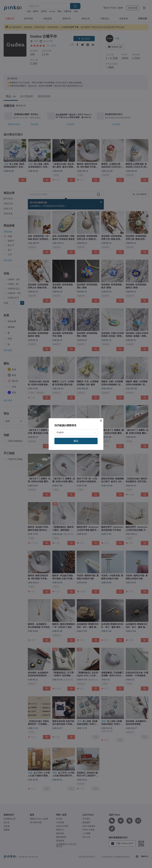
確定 (76, 441)
